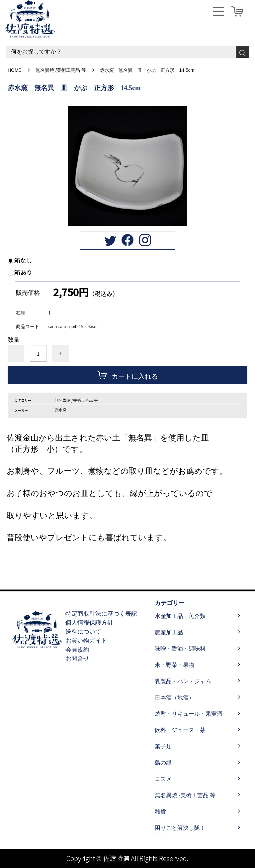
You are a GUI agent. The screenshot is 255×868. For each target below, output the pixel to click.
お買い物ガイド (86, 641)
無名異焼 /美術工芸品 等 (61, 70)
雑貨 (160, 812)
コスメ (163, 779)
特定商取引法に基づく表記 (101, 614)
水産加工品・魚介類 (180, 616)
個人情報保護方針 (89, 623)
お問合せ (77, 659)
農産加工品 (169, 632)
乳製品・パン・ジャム (183, 681)
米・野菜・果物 (174, 665)
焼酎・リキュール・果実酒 (189, 714)
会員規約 (77, 650)
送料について (83, 632)
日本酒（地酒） (174, 698)
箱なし (23, 260)
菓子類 (163, 746)
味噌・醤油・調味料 (180, 649)
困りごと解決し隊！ (180, 828)
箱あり (23, 272)
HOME (15, 70)
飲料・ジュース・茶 (180, 730)
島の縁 (163, 763)
